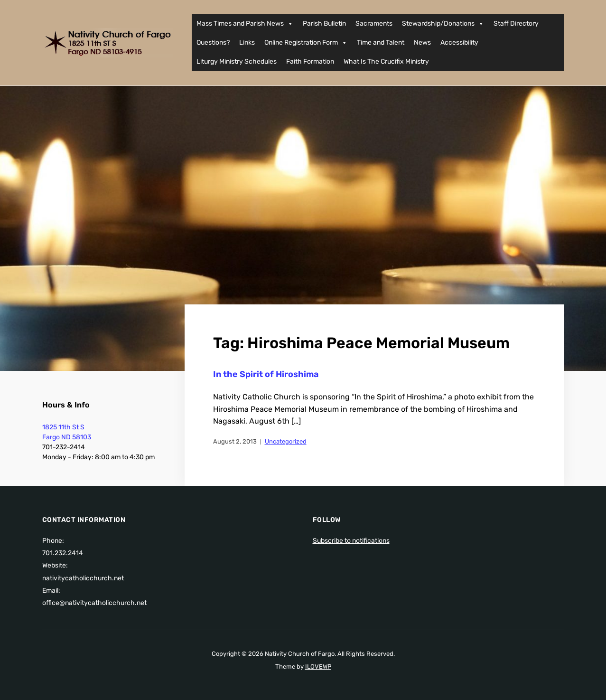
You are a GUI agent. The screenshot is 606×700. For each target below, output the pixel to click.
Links (247, 43)
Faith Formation (310, 61)
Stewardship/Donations (443, 24)
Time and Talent (381, 43)
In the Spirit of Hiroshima (266, 374)
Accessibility (459, 43)
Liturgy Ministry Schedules (237, 61)
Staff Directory (516, 24)
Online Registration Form (306, 43)
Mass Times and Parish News (245, 24)
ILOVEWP (318, 667)
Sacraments (374, 24)
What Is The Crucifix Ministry (386, 61)
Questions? (213, 43)
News (422, 43)
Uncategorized (286, 441)
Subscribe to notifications (351, 541)
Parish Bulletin (324, 24)
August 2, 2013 (235, 441)
